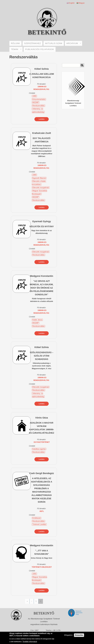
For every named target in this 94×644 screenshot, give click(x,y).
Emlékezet (36, 518)
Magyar (81, 3)
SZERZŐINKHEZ (32, 43)
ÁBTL (42, 511)
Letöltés (42, 119)
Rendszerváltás (38, 106)
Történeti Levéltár (39, 524)
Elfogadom (68, 635)
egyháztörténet (42, 442)
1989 (34, 96)
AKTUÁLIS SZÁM (54, 43)
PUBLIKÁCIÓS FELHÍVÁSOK (40, 49)
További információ (30, 642)
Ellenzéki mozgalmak (41, 188)
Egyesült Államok (39, 178)
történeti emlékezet (42, 567)
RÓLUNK (15, 43)
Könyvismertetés (39, 99)
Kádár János (37, 320)
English (71, 3)
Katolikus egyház (39, 449)
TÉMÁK (16, 49)
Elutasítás (79, 635)
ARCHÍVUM (74, 43)
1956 (34, 574)
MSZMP (36, 102)
